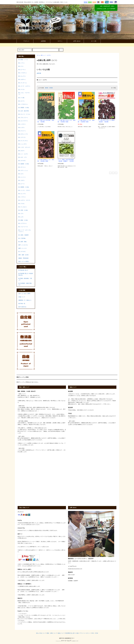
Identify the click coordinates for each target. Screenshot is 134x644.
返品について (61, 633)
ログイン (59, 41)
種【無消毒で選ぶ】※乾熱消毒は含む (26, 274)
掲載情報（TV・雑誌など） (25, 300)
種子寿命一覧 (22, 304)
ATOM (96, 633)
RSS (93, 633)
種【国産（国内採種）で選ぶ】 (25, 279)
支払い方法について (41, 633)
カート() (92, 41)
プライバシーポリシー (85, 633)
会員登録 (42, 41)
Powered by (67, 641)
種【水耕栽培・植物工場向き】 (25, 284)
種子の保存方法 (22, 307)
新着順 (51, 88)
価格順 (47, 88)
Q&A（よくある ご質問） (25, 294)
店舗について (22, 297)
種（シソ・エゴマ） (46, 55)
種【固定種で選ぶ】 (23, 270)
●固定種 (39, 73)
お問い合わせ (75, 41)
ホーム (38, 55)
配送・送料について (52, 633)
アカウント (25, 41)
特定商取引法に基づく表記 (72, 633)
